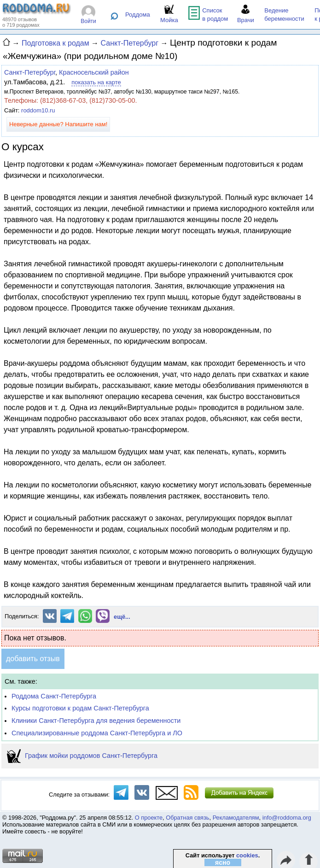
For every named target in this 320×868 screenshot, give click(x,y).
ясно (223, 862)
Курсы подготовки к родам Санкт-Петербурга (80, 708)
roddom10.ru (38, 110)
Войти (88, 21)
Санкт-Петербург (30, 72)
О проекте (149, 818)
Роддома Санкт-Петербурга (54, 696)
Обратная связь (187, 818)
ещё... (122, 617)
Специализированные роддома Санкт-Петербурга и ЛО (97, 733)
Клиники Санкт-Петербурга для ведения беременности (96, 721)
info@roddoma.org (287, 818)
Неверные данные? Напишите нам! (58, 124)
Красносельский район (94, 72)
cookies (247, 855)
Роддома (138, 15)
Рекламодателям (236, 818)
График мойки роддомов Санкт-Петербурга (82, 756)
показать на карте (96, 82)
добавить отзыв (33, 659)
